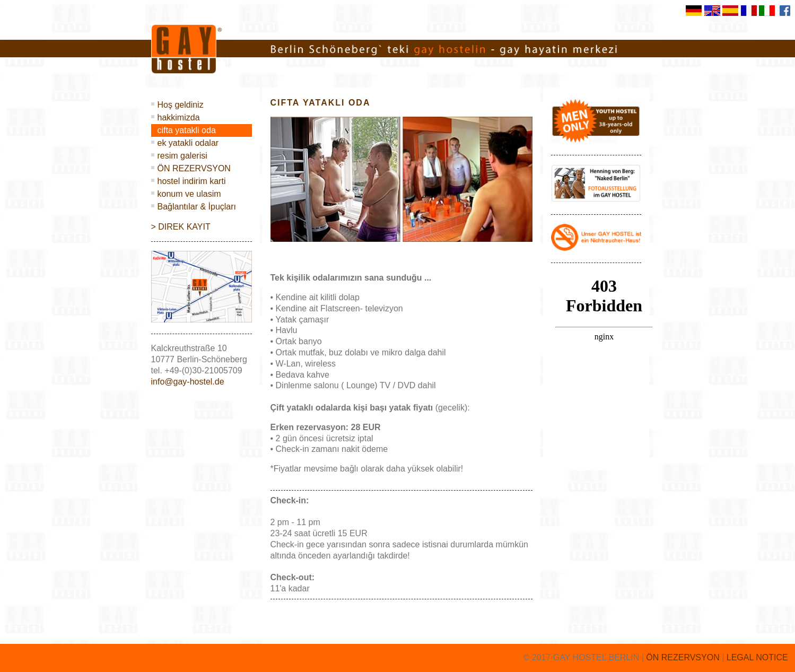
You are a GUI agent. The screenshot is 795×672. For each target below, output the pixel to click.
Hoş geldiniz (181, 105)
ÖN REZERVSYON (194, 168)
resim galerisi (182, 156)
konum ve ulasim (189, 194)
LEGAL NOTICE (757, 657)
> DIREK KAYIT (181, 227)
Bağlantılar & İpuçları (197, 207)
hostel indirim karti (192, 181)
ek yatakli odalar (188, 143)
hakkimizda (179, 117)
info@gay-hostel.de (188, 382)
